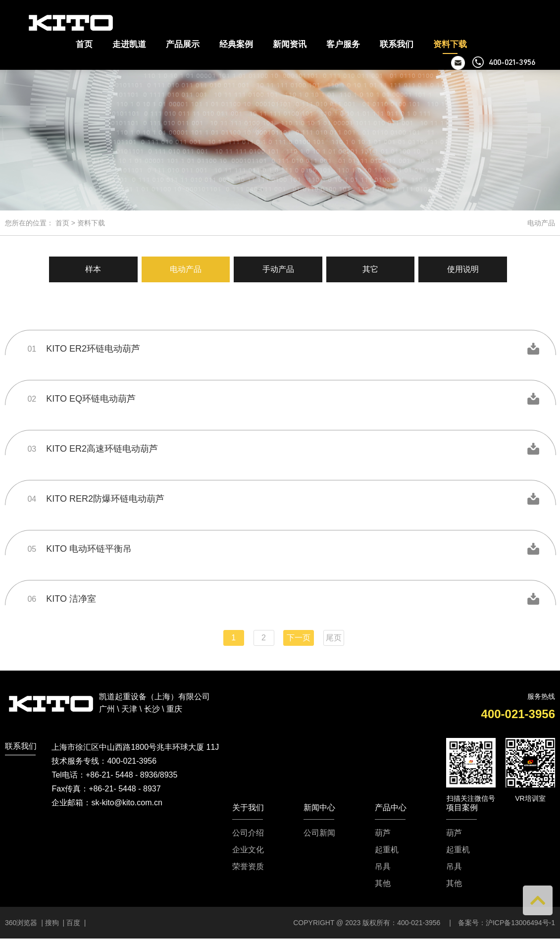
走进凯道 (129, 44)
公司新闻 (319, 833)
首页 (84, 44)
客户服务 (343, 44)
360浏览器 (22, 922)
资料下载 (450, 44)
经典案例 (236, 44)
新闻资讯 (290, 44)
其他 (383, 883)
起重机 (387, 849)
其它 (373, 269)
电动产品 (184, 269)
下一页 (299, 637)
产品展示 (183, 44)
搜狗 (52, 922)
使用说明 (467, 269)
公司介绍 (248, 833)
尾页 (334, 637)
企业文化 (248, 849)
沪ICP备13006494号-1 (520, 922)
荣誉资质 (248, 866)
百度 (73, 922)
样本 (89, 269)
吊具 (383, 866)
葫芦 (383, 833)
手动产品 (278, 269)
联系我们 (397, 44)
